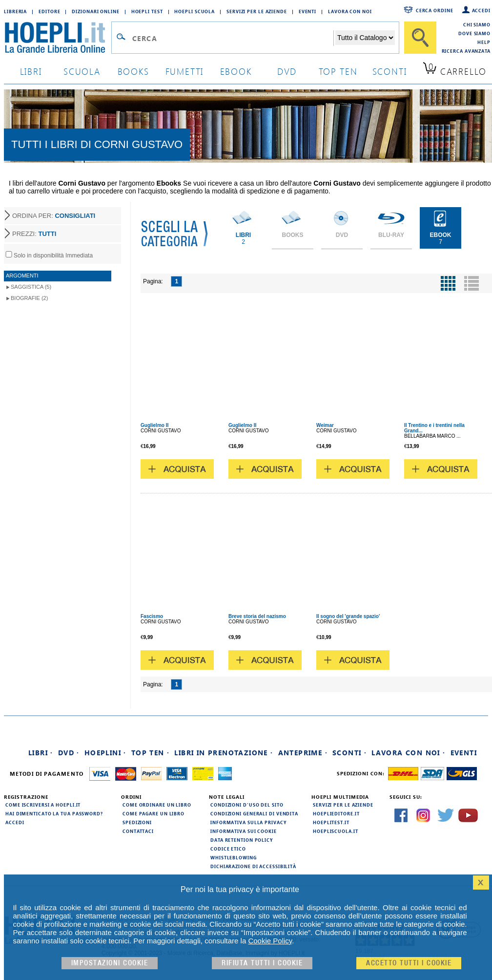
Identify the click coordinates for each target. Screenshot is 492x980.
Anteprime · (303, 753)
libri (31, 71)
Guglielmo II (154, 425)
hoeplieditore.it (336, 813)
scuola (82, 71)
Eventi (307, 11)
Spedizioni (137, 822)
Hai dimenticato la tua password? (54, 813)
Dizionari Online (95, 11)
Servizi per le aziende (257, 11)
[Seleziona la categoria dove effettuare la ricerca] (365, 38)
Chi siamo (477, 24)
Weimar (325, 425)
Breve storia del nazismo (257, 616)
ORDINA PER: (54, 216)
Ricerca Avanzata (466, 51)
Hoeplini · (105, 753)
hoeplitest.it (331, 822)
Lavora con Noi (350, 11)
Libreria (15, 11)
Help (484, 42)
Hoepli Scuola (195, 11)
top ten (338, 71)
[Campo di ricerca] (233, 38)
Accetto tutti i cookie (409, 963)
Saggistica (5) (31, 287)
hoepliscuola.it (336, 831)
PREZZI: (34, 234)
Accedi (481, 10)
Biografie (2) (29, 298)
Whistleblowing (234, 857)
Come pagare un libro (154, 813)
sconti (390, 71)
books (133, 71)
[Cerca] (420, 38)
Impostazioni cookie (110, 963)
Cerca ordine (435, 10)
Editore (49, 11)
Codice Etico (228, 849)
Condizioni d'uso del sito (247, 805)
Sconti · (349, 753)
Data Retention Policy (242, 840)
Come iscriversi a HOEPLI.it (43, 805)
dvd (287, 71)
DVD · (69, 753)
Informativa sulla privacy (248, 822)
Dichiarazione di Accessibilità (253, 866)
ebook (236, 71)
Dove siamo (474, 33)
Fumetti (185, 71)
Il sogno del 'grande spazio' (348, 616)
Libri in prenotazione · (224, 753)
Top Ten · (151, 753)
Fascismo (152, 616)
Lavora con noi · (408, 753)
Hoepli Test (147, 11)
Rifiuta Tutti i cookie (262, 963)
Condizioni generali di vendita (254, 813)
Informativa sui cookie (244, 831)
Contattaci (138, 831)
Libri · (41, 753)
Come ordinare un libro (157, 805)
